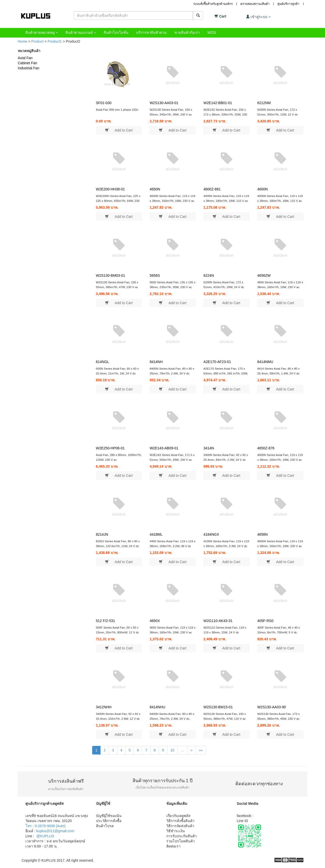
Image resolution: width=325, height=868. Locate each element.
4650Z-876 (266, 448)
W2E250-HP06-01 (110, 448)
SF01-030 (104, 103)
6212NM (264, 103)
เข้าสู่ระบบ (258, 17)
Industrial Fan (29, 68)
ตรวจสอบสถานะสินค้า (255, 4)
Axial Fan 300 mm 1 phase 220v (117, 110)
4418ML (156, 534)
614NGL (103, 362)
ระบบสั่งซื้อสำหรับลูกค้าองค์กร (213, 4)
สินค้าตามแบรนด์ (81, 32)
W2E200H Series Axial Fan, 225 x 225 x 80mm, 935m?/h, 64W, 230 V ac (118, 201)
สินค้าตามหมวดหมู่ (42, 32)
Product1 (55, 41)
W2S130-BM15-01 (218, 707)
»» (201, 750)
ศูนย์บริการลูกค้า (288, 4)
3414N (209, 448)
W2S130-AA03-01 (164, 103)
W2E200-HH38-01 (110, 189)
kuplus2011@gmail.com (55, 831)
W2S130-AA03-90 (272, 707)
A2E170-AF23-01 (217, 362)
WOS (212, 32)
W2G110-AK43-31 (218, 621)
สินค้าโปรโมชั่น (116, 32)
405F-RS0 (265, 621)
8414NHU (157, 707)
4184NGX (211, 534)
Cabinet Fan (27, 63)
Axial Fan (25, 58)
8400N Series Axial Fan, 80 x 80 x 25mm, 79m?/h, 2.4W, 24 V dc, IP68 (172, 718)
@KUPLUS (45, 836)
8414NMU (265, 362)
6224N (209, 275)
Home (22, 41)
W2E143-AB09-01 (164, 448)
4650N (155, 189)
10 (172, 750)
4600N (262, 189)
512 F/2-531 (106, 621)
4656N (262, 534)
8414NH (156, 362)
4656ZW (264, 275)
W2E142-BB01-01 (218, 103)
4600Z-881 (212, 189)
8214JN (102, 534)
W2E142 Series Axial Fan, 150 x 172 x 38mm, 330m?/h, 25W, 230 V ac (225, 114)
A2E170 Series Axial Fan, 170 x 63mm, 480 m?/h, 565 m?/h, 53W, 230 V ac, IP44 (226, 373)
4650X (155, 621)
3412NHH (104, 707)
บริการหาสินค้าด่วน (151, 32)
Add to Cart (119, 130)
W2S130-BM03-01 (111, 275)
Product (37, 41)
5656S (155, 275)
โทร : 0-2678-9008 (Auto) (45, 826)
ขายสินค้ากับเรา (187, 32)
